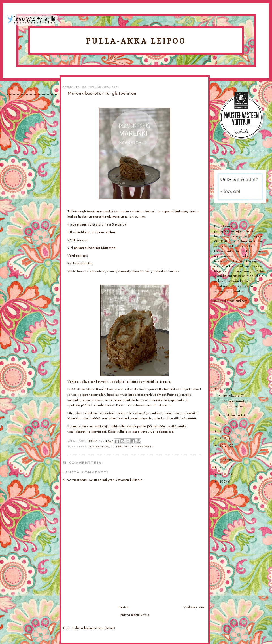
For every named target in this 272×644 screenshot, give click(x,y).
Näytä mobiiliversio (135, 615)
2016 (223, 446)
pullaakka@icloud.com (231, 301)
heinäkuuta (232, 396)
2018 (223, 431)
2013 (223, 467)
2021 (223, 389)
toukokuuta (232, 415)
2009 (224, 482)
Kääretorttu (143, 447)
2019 (223, 424)
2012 (223, 475)
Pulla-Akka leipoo (136, 41)
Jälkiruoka (120, 447)
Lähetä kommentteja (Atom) (94, 628)
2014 (223, 460)
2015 (223, 453)
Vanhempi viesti (195, 607)
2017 (223, 439)
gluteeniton (99, 447)
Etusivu (123, 607)
